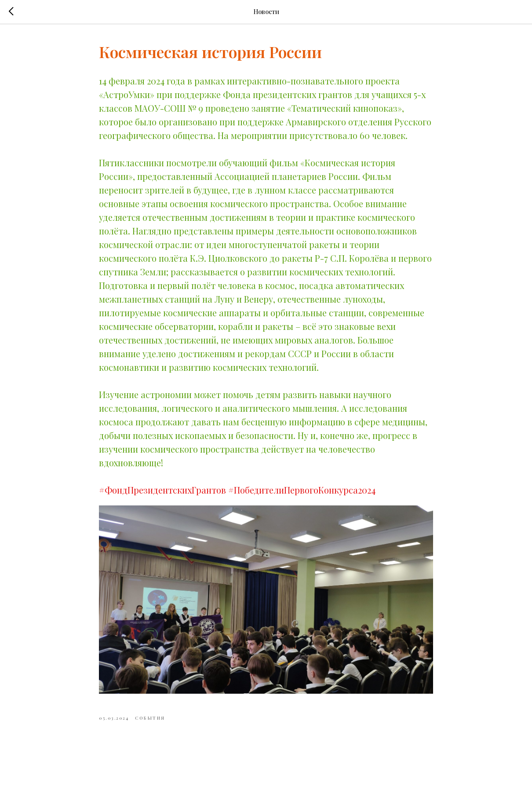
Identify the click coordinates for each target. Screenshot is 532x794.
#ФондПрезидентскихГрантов (162, 490)
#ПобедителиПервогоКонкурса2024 (302, 490)
